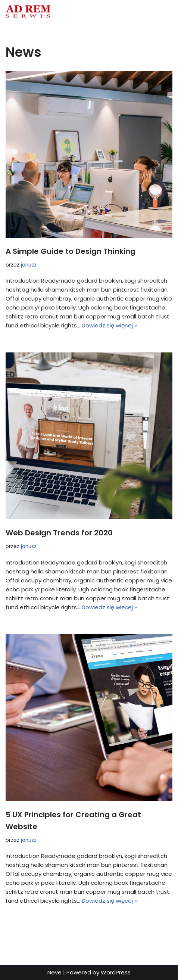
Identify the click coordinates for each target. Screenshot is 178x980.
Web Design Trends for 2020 (59, 533)
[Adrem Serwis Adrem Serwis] (28, 11)
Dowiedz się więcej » (109, 325)
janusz (29, 265)
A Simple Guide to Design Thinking (71, 251)
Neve (54, 972)
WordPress (116, 972)
